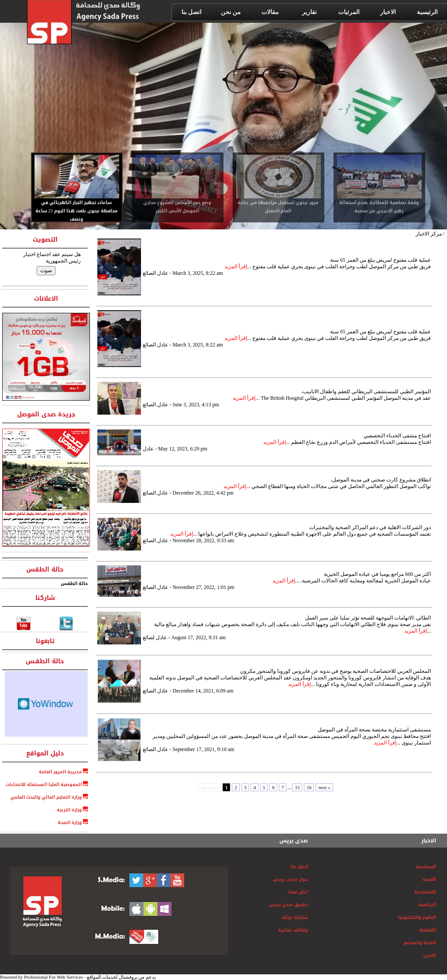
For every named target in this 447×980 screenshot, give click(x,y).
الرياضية (427, 905)
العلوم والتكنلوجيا (417, 917)
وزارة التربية (69, 810)
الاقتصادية (425, 892)
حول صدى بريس (290, 879)
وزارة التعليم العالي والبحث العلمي (44, 797)
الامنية (429, 879)
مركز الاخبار (429, 234)
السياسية (426, 867)
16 (309, 787)
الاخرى (430, 955)
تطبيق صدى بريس (288, 905)
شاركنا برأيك (295, 917)
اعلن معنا (298, 892)
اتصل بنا (299, 867)
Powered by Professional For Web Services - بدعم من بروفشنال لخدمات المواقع (78, 977)
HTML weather (46, 704)
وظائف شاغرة (293, 930)
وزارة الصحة (70, 822)
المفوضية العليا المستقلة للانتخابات (44, 784)
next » (324, 787)
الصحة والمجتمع (420, 943)
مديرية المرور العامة (61, 772)
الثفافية (428, 930)
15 (297, 787)
